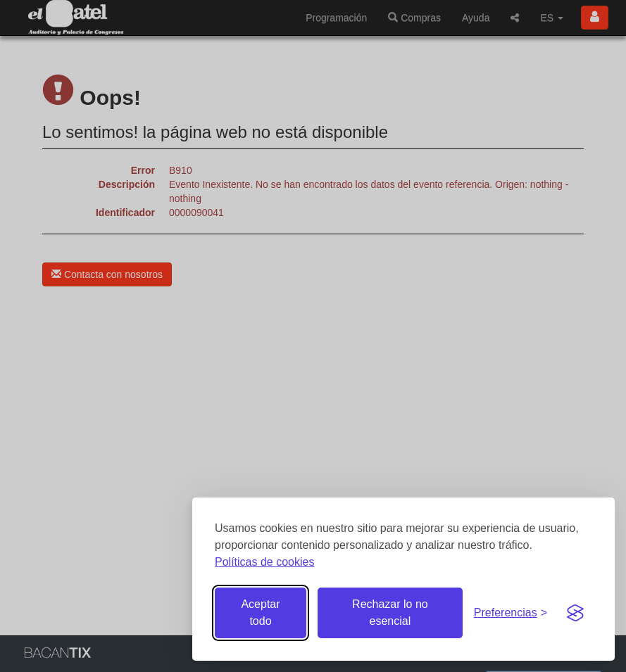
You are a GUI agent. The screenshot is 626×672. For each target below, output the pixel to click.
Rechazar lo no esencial (390, 613)
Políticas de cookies (264, 562)
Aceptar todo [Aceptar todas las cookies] (260, 613)
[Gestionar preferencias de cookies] (511, 613)
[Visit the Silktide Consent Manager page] (575, 613)
